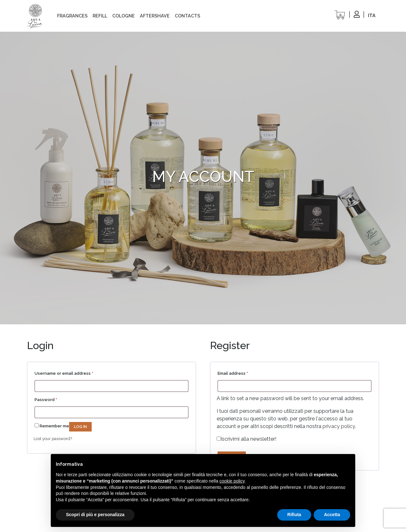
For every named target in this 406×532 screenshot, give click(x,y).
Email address (233, 373)
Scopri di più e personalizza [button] (95, 515)
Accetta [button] (332, 515)
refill (100, 16)
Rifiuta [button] (294, 515)
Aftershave (155, 16)
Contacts (187, 16)
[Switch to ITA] (372, 16)
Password (46, 399)
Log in (80, 427)
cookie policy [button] (232, 481)
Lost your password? (53, 439)
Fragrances (72, 16)
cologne (124, 16)
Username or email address (64, 373)
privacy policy (339, 426)
